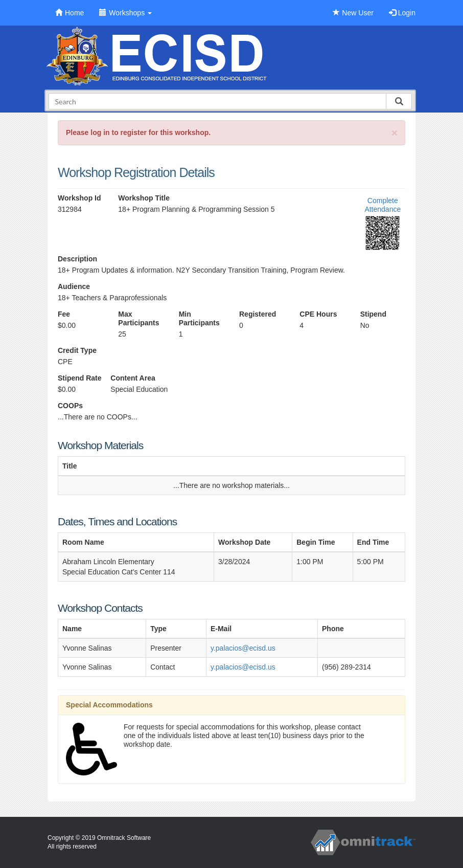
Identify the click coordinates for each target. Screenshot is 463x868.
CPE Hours (318, 314)
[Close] (395, 133)
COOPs (70, 406)
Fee (64, 314)
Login (402, 13)
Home (70, 13)
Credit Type (77, 350)
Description (77, 259)
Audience (74, 286)
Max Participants (138, 318)
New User (353, 13)
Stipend (373, 314)
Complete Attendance (383, 205)
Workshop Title (144, 198)
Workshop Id (79, 198)
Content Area (133, 378)
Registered (258, 314)
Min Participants (199, 318)
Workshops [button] (125, 13)
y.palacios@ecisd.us (243, 648)
